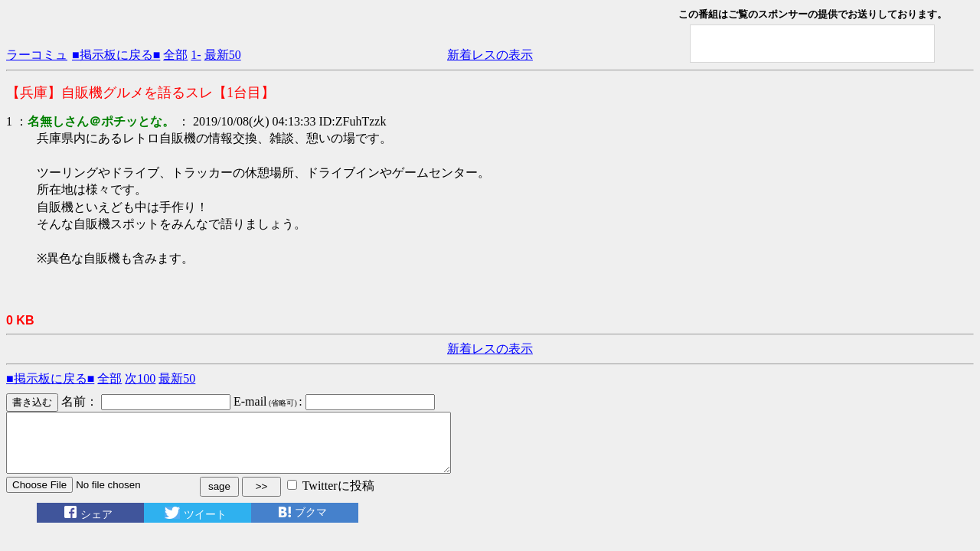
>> (262, 498)
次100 (140, 378)
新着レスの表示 (490, 55)
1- (196, 55)
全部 (175, 55)
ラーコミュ (37, 55)
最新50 (223, 55)
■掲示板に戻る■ (116, 55)
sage (219, 498)
